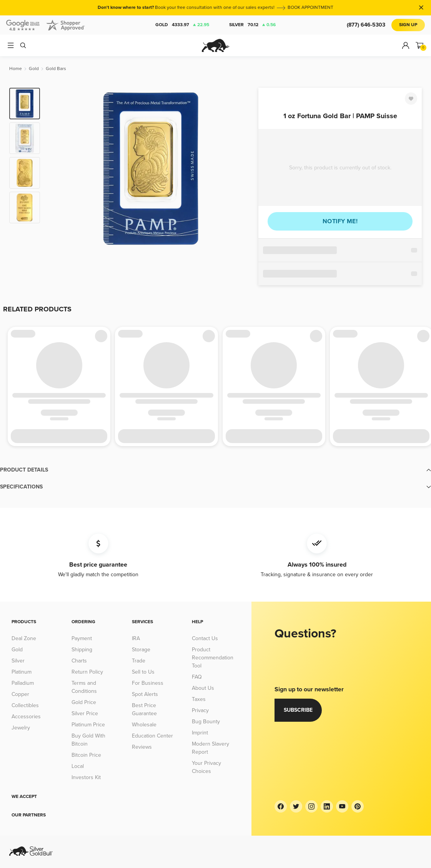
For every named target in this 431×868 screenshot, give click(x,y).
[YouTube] (342, 806)
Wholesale (144, 725)
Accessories (26, 717)
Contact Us (205, 638)
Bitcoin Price (86, 755)
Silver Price (85, 713)
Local (78, 766)
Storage (141, 650)
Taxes (199, 699)
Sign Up (408, 25)
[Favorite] (411, 99)
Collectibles (25, 705)
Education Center (152, 736)
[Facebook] (281, 806)
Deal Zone (24, 638)
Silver (252, 25)
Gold (182, 25)
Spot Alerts (145, 694)
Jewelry (21, 728)
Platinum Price (88, 725)
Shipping (82, 650)
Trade (139, 661)
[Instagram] (311, 806)
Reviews (142, 747)
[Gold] (34, 69)
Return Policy (87, 672)
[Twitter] (296, 806)
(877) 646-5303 (366, 25)
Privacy (200, 710)
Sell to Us (143, 672)
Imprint (200, 733)
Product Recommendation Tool (213, 658)
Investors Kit (86, 777)
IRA (136, 638)
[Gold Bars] (56, 69)
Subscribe (298, 710)
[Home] (16, 69)
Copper (20, 694)
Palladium (23, 683)
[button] (215, 470)
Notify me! (340, 221)
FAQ (197, 677)
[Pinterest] (358, 806)
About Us (203, 688)
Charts (79, 661)
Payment (82, 638)
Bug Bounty (206, 722)
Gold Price (84, 702)
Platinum (22, 672)
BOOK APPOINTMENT (310, 8)
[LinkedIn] (327, 806)
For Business (148, 683)
